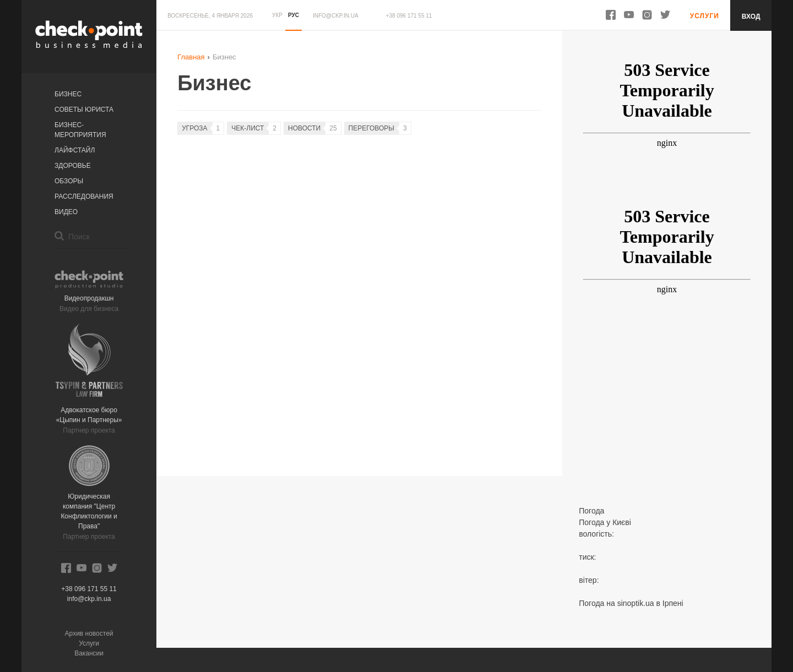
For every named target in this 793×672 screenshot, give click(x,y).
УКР (277, 15)
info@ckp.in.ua (336, 16)
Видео (66, 212)
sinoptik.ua (636, 603)
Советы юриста (84, 110)
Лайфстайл (75, 150)
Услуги (89, 643)
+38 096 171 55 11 (409, 16)
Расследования (84, 196)
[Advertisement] (667, 414)
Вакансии (89, 653)
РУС (294, 15)
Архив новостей (89, 633)
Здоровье (73, 166)
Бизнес (68, 94)
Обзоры (69, 181)
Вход (751, 17)
